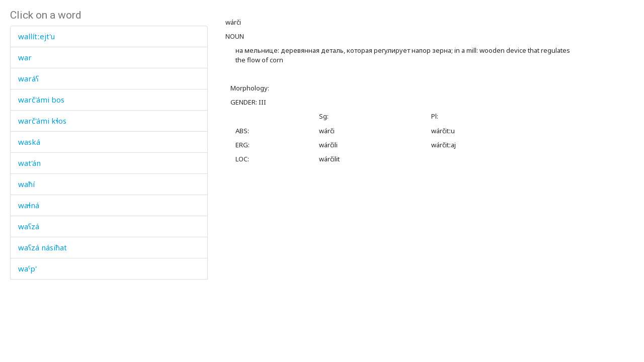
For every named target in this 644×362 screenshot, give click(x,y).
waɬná (29, 205)
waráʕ (28, 78)
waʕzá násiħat (43, 247)
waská (29, 142)
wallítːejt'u (36, 36)
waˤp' (27, 268)
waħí (26, 184)
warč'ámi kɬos (42, 121)
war (25, 57)
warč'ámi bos (41, 100)
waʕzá (29, 226)
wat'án (29, 163)
